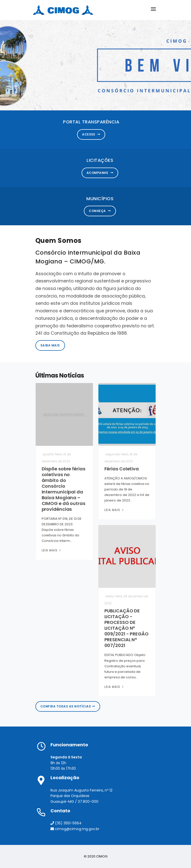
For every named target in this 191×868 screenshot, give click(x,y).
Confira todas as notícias (68, 706)
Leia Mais (52, 550)
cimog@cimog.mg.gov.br (75, 829)
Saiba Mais (50, 345)
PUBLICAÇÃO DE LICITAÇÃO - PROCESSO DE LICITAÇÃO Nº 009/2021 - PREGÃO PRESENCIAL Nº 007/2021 (126, 628)
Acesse (91, 134)
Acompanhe (100, 173)
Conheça (100, 211)
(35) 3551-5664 (66, 823)
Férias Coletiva (122, 469)
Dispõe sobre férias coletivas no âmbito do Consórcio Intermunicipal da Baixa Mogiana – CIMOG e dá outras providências (63, 489)
